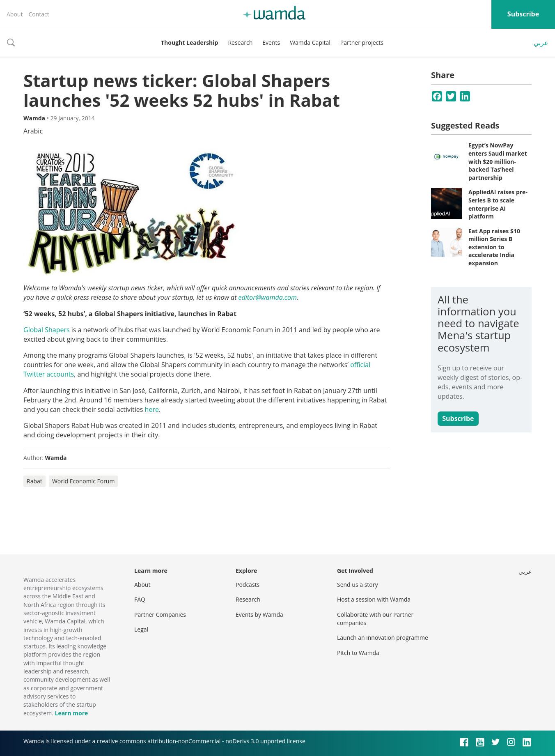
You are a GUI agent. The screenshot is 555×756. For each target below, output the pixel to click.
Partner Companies (160, 615)
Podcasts (248, 585)
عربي (541, 43)
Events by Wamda (259, 615)
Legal (141, 629)
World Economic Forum (83, 481)
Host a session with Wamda (374, 599)
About (15, 14)
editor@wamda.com (268, 297)
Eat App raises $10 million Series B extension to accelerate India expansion (494, 247)
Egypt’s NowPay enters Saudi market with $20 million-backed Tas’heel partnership (498, 161)
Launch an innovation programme (383, 638)
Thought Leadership (189, 43)
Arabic (33, 131)
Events (271, 43)
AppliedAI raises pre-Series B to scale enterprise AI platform (498, 204)
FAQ (140, 599)
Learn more (71, 713)
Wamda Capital (310, 43)
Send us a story (357, 585)
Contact (39, 14)
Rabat (34, 481)
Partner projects (362, 43)
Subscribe (523, 14)
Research (240, 43)
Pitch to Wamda (358, 653)
